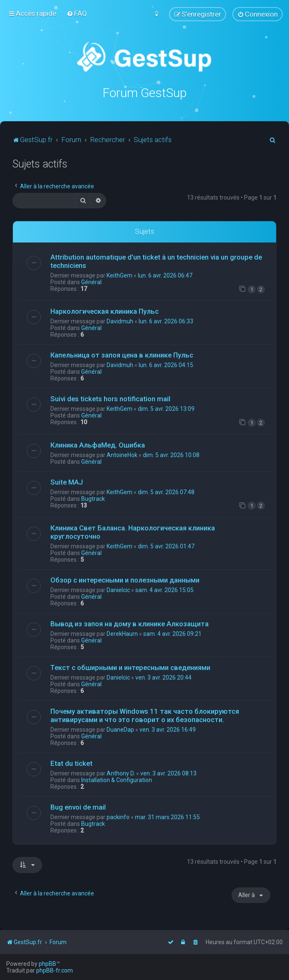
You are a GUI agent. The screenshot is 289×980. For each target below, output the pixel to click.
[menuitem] (77, 13)
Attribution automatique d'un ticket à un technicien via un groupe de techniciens (156, 260)
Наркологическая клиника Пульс (105, 311)
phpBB (47, 964)
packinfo (118, 816)
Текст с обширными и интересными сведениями (130, 667)
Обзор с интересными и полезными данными (125, 579)
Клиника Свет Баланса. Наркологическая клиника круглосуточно (133, 531)
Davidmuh (120, 321)
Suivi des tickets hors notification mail (110, 398)
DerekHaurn (122, 633)
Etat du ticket (71, 762)
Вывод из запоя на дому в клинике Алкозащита (130, 623)
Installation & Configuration (117, 779)
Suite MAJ (67, 481)
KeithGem (120, 275)
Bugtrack (93, 498)
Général (91, 281)
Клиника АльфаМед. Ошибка (98, 444)
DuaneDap (120, 729)
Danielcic (118, 589)
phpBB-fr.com (55, 970)
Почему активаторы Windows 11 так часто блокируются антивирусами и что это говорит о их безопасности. (145, 715)
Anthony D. (121, 772)
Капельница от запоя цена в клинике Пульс (122, 355)
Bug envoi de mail (78, 806)
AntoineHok (122, 454)
